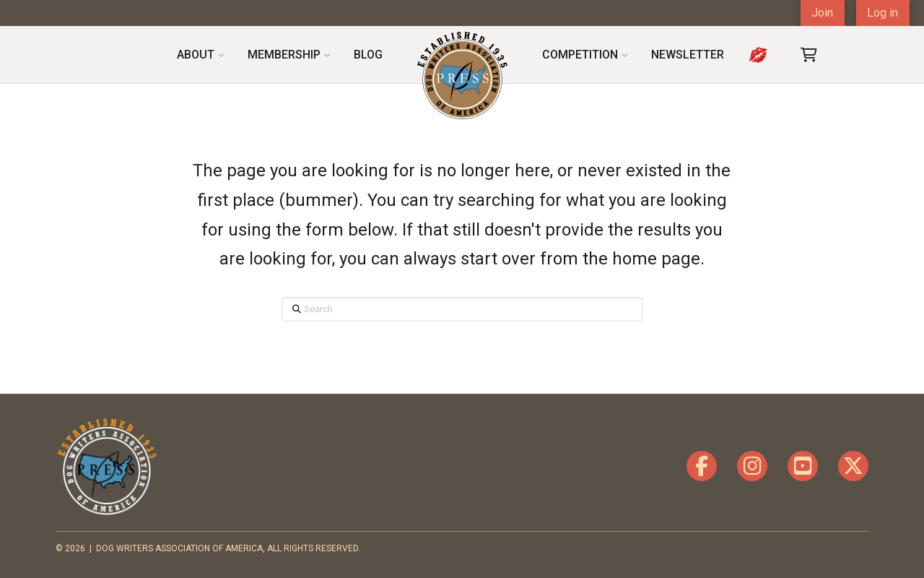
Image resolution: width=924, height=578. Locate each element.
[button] (809, 55)
